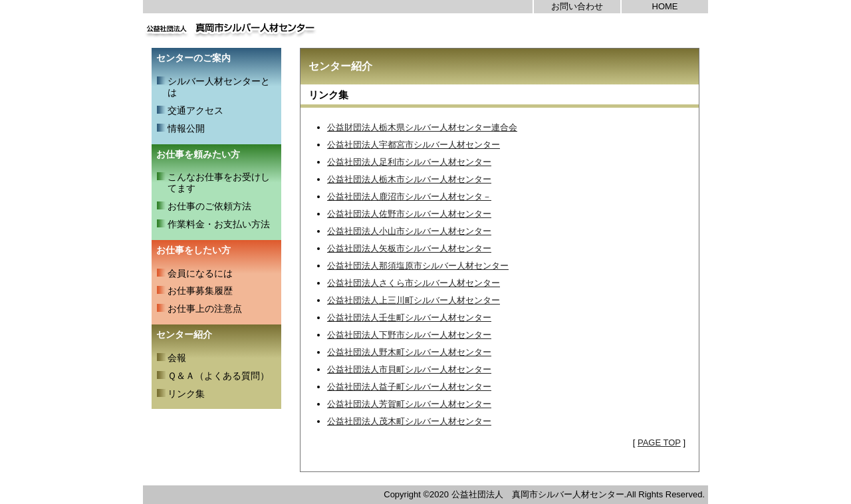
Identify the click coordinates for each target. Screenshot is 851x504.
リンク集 (186, 394)
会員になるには (200, 273)
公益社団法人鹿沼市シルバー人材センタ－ (409, 196)
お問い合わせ (577, 6)
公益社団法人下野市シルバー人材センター (409, 335)
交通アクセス (195, 110)
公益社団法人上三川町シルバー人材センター (414, 300)
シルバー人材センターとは (219, 87)
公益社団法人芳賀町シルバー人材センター (409, 404)
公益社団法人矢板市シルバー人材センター (409, 248)
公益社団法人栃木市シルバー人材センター (409, 179)
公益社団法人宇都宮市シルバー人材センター (414, 145)
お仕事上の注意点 (205, 309)
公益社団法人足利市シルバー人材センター (409, 162)
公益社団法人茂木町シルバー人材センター (409, 421)
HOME (665, 6)
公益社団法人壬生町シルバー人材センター (409, 317)
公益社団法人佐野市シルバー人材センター (409, 214)
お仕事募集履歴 (200, 291)
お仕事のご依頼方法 (209, 206)
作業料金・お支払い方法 (219, 224)
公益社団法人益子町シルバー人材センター (409, 387)
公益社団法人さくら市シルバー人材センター (414, 283)
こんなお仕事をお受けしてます (219, 183)
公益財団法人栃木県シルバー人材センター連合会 (422, 127)
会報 (177, 358)
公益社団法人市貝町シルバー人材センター (409, 369)
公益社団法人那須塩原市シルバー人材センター (418, 266)
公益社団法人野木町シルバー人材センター (409, 352)
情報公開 (186, 128)
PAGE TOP (659, 442)
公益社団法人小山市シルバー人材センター (409, 231)
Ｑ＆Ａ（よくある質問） (218, 376)
